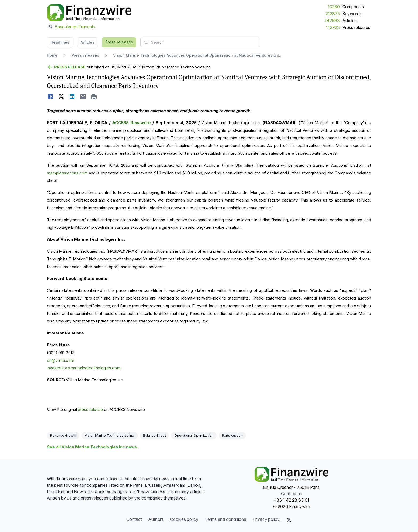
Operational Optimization (194, 435)
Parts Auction (232, 435)
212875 (333, 14)
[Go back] (66, 67)
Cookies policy (184, 519)
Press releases (356, 27)
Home (52, 55)
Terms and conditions (225, 519)
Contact (134, 519)
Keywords (352, 14)
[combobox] (200, 42)
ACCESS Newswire (132, 123)
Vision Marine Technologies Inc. (110, 435)
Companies (353, 7)
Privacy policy (266, 519)
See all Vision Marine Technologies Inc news (92, 447)
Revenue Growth (63, 435)
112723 (333, 27)
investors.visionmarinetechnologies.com (84, 368)
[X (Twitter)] (289, 520)
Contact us (292, 494)
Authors (156, 519)
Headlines (60, 42)
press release (90, 409)
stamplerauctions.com (67, 173)
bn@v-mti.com (61, 360)
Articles (349, 21)
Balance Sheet (154, 435)
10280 (334, 7)
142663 (332, 21)
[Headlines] (89, 13)
